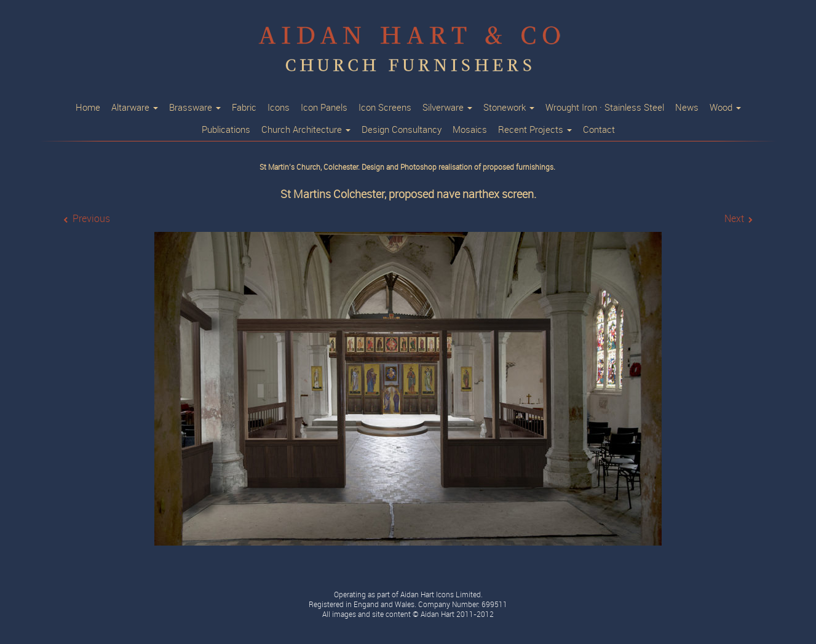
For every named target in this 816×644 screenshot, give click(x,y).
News (687, 108)
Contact (599, 130)
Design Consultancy (402, 130)
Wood (725, 108)
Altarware (135, 108)
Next (734, 219)
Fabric (244, 108)
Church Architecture (306, 130)
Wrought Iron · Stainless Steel (605, 108)
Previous (91, 219)
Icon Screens (385, 108)
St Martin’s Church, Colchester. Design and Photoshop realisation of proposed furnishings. (408, 167)
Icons (279, 108)
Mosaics (470, 130)
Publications (226, 130)
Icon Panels (324, 108)
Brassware (195, 108)
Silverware (447, 108)
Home (88, 108)
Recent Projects (535, 130)
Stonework (509, 108)
